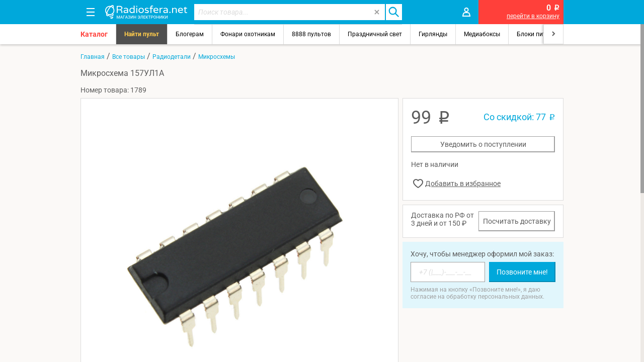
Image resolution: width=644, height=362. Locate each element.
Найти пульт (142, 34)
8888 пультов (311, 34)
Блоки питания (538, 34)
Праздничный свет (375, 34)
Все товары (129, 57)
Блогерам (190, 34)
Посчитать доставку (517, 221)
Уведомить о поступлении (483, 144)
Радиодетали (172, 57)
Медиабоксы (482, 34)
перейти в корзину (533, 16)
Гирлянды (433, 34)
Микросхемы (217, 57)
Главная (93, 57)
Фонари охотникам (248, 34)
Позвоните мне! (522, 272)
